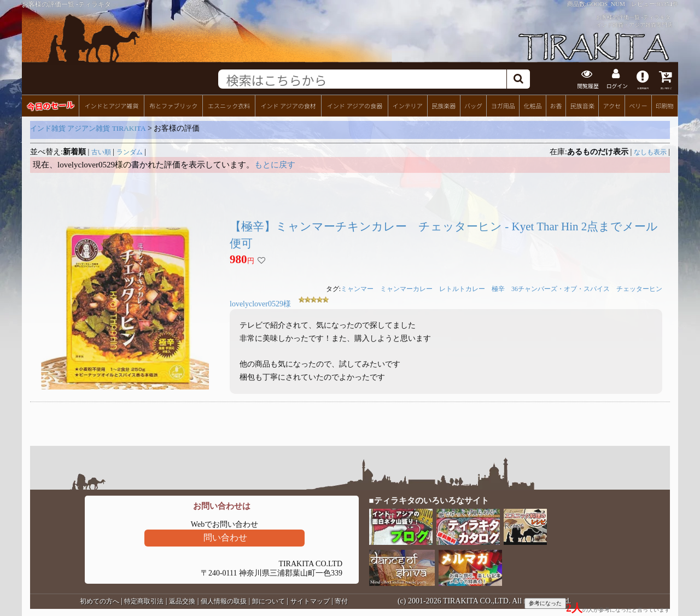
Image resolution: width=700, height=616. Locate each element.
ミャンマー (357, 288)
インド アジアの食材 (288, 104)
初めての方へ (100, 600)
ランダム (130, 151)
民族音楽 (582, 104)
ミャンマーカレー (406, 288)
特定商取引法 (144, 600)
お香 (556, 104)
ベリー (638, 104)
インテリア (408, 104)
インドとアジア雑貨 (111, 104)
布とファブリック (173, 104)
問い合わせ (225, 536)
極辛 (498, 288)
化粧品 (532, 104)
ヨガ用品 (503, 104)
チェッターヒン (639, 288)
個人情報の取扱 (224, 600)
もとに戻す (275, 164)
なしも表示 (650, 151)
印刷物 (665, 104)
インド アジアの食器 (355, 104)
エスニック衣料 (229, 104)
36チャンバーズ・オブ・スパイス (561, 288)
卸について (269, 600)
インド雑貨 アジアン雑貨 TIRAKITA (88, 127)
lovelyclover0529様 (260, 303)
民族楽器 (444, 104)
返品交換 (182, 600)
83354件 (667, 4)
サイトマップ (310, 600)
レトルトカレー (462, 288)
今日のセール (50, 104)
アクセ (612, 104)
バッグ (473, 104)
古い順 (101, 151)
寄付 (341, 600)
